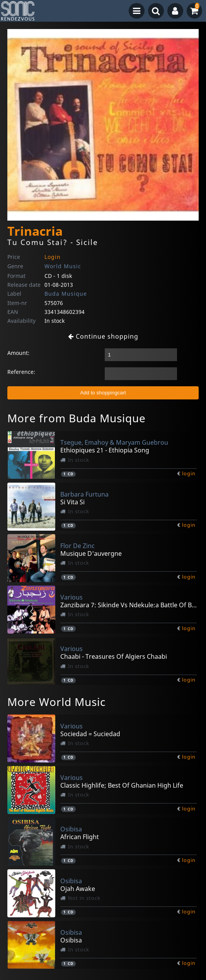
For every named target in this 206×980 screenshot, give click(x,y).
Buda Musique (66, 294)
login (189, 473)
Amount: (18, 353)
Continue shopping (103, 336)
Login (53, 257)
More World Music (56, 702)
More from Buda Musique (77, 418)
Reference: (21, 372)
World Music (63, 266)
